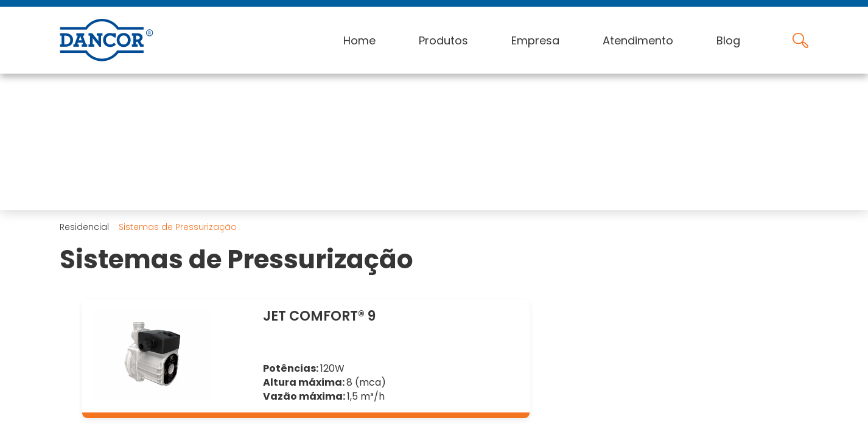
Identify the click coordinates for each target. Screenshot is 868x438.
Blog (728, 40)
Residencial (84, 227)
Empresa (535, 40)
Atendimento (638, 40)
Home (359, 40)
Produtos (443, 40)
